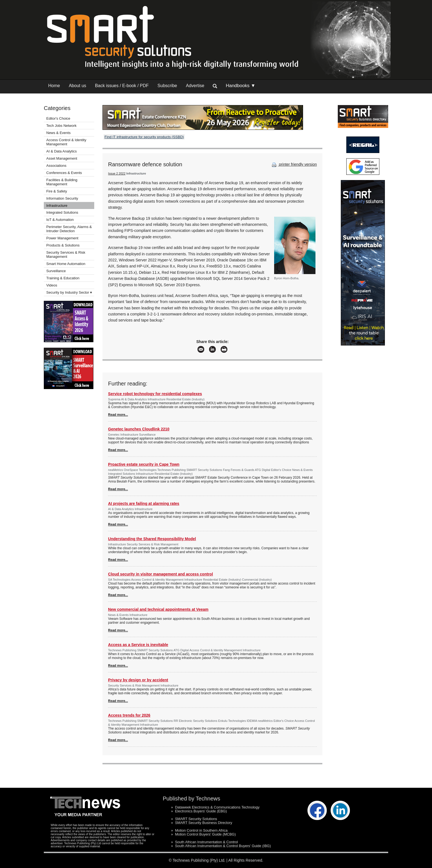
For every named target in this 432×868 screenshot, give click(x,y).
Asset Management (62, 158)
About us (78, 86)
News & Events (58, 133)
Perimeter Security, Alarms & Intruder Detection (69, 229)
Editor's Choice (58, 118)
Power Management (62, 238)
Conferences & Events (64, 173)
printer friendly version (294, 164)
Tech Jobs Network (61, 126)
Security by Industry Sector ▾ (69, 292)
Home (54, 86)
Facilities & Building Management (62, 182)
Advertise (195, 86)
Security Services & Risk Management (66, 254)
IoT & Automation (60, 220)
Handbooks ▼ (241, 86)
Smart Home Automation (66, 264)
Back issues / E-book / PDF (122, 86)
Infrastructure (57, 206)
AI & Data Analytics (62, 151)
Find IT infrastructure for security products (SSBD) (144, 137)
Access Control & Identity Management (66, 142)
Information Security (62, 198)
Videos (52, 285)
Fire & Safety (57, 191)
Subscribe (167, 86)
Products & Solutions (63, 245)
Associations (56, 166)
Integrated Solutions (62, 212)
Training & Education (63, 278)
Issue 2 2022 (117, 173)
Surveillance (56, 271)
